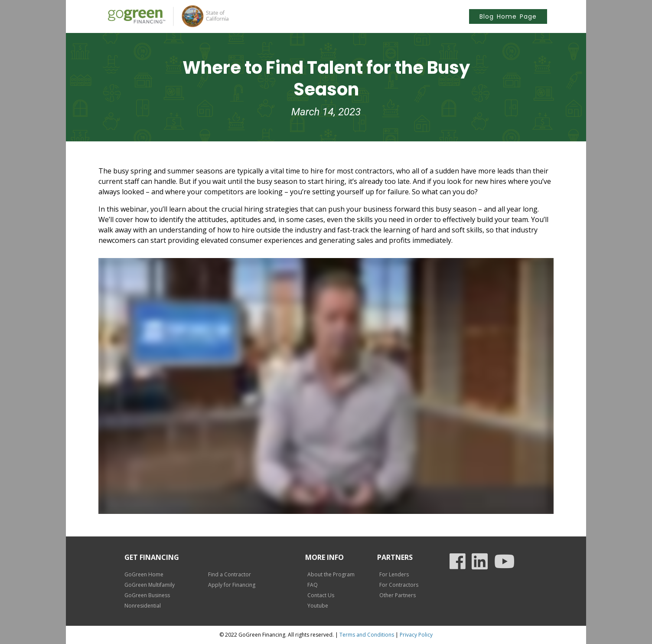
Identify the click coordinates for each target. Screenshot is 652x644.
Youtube (318, 606)
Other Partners (398, 595)
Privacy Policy (416, 635)
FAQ (313, 585)
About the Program (331, 574)
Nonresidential (143, 606)
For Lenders (394, 574)
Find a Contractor (230, 574)
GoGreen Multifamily (150, 585)
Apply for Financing (232, 585)
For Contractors (399, 585)
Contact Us (321, 595)
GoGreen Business (147, 595)
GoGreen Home (144, 574)
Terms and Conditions (367, 635)
